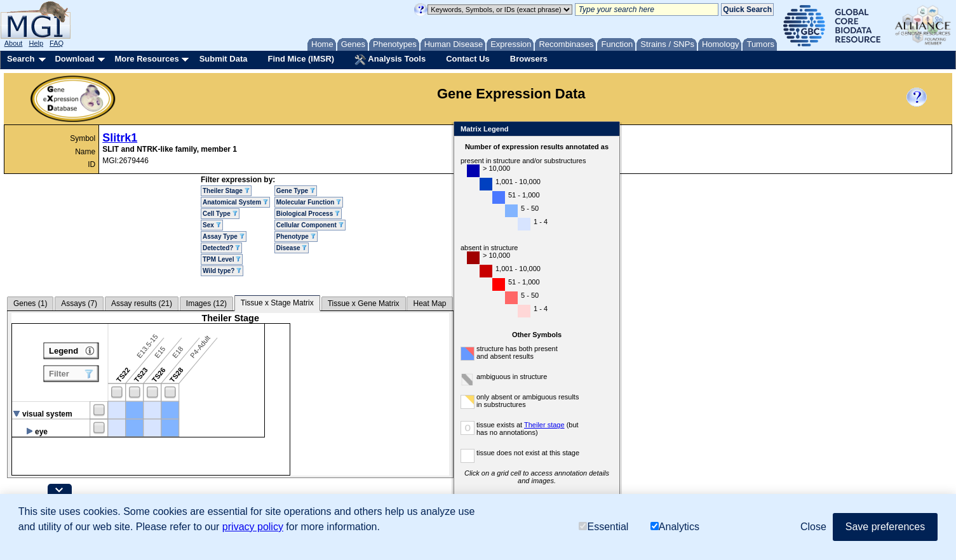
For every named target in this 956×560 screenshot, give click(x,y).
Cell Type (220, 214)
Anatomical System (235, 202)
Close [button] (813, 527)
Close (608, 130)
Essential (603, 527)
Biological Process (308, 214)
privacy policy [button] (253, 527)
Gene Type (296, 191)
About (14, 43)
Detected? (221, 248)
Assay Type (224, 237)
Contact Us (468, 59)
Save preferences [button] (885, 527)
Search (21, 59)
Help (36, 43)
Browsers (529, 59)
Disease (292, 248)
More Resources (146, 59)
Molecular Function (309, 202)
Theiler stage (544, 425)
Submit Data (224, 59)
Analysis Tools (390, 60)
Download (74, 59)
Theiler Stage (226, 191)
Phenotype (296, 237)
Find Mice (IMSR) (301, 59)
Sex (212, 225)
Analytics (675, 527)
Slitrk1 (120, 138)
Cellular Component (310, 225)
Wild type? (222, 271)
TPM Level (222, 259)
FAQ (57, 43)
